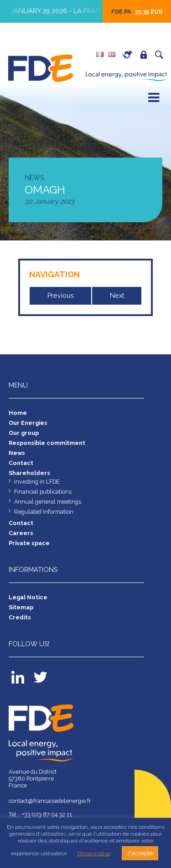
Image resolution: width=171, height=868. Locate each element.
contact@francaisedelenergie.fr (50, 801)
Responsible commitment (47, 443)
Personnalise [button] (94, 853)
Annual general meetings (48, 502)
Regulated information (44, 512)
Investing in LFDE (37, 482)
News (17, 453)
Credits (20, 617)
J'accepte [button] (140, 853)
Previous (61, 296)
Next (117, 296)
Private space (146, 55)
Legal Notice (28, 597)
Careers (130, 55)
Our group (24, 433)
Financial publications (43, 492)
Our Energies (28, 423)
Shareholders (29, 473)
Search (161, 55)
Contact (21, 463)
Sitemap (21, 607)
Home (18, 413)
